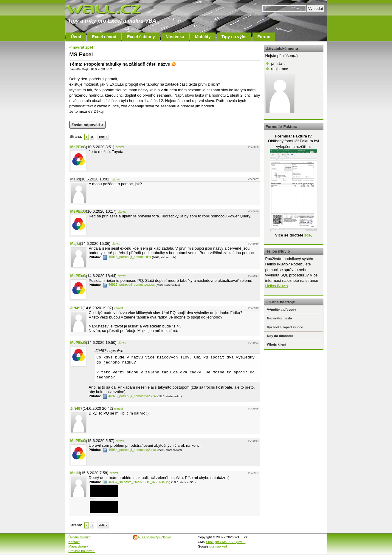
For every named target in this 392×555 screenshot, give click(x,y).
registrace (280, 69)
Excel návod (104, 37)
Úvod (76, 37)
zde (308, 235)
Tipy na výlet (234, 37)
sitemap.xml (218, 546)
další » (103, 137)
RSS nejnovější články (152, 537)
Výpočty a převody (282, 310)
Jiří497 (76, 308)
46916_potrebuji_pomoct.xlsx (127, 257)
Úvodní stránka (80, 537)
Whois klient (277, 344)
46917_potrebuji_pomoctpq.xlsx (129, 285)
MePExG (78, 147)
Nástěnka (175, 37)
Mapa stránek (79, 546)
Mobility (203, 37)
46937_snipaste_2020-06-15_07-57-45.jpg (137, 482)
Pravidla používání (82, 551)
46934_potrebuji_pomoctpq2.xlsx (130, 450)
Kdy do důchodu (280, 336)
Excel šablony (141, 37)
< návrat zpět (81, 47)
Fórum (264, 37)
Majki (75, 244)
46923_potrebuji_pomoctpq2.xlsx (130, 396)
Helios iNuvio (277, 286)
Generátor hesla (280, 318)
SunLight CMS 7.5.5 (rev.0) (226, 542)
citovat (120, 147)
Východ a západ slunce (285, 327)
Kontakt (74, 542)
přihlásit (278, 63)
